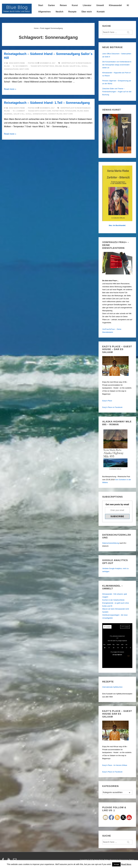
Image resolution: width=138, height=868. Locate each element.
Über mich (87, 12)
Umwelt (100, 5)
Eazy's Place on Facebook (112, 407)
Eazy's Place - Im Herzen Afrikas (115, 765)
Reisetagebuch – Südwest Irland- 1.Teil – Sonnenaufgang (47, 103)
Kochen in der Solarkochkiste (113, 600)
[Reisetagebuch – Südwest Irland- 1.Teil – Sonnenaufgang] (47, 108)
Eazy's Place (107, 401)
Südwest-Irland (55, 114)
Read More (126, 864)
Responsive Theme (127, 860)
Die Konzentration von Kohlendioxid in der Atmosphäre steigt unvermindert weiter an (117, 65)
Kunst (75, 5)
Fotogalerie (71, 111)
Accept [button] (116, 864)
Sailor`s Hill (75, 66)
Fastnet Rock (48, 66)
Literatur (87, 5)
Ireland (58, 66)
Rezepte (72, 12)
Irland (66, 66)
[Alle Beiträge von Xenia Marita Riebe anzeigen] (16, 63)
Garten (51, 5)
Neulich (60, 12)
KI (128, 5)
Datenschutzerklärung (111, 543)
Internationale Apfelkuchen (112, 687)
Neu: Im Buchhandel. (117, 225)
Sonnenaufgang (11, 69)
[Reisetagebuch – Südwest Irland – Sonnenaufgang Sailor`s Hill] (48, 63)
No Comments (21, 66)
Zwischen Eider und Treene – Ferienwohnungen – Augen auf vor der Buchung (117, 92)
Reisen (63, 5)
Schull (85, 66)
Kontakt (101, 12)
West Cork (24, 69)
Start (41, 5)
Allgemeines (44, 12)
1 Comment (20, 111)
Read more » (10, 89)
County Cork (45, 111)
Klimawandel (115, 5)
